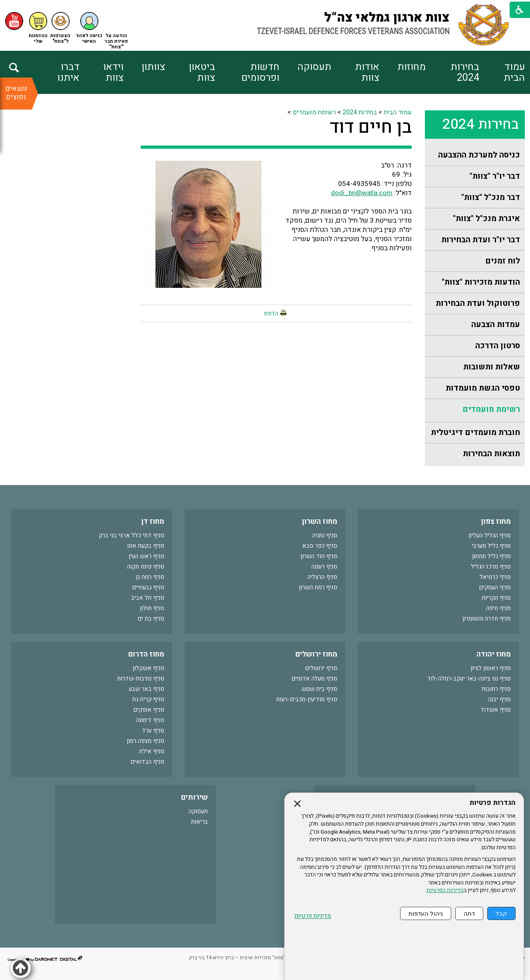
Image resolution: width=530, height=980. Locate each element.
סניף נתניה (325, 535)
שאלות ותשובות (492, 367)
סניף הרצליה (322, 577)
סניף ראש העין (146, 556)
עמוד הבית (514, 72)
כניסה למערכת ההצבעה (479, 155)
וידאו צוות (113, 72)
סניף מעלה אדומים (314, 679)
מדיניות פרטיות (313, 916)
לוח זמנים (503, 261)
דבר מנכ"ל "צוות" (491, 197)
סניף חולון (152, 608)
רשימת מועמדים (491, 409)
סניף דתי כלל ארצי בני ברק (132, 535)
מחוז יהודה (494, 654)
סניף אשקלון (148, 668)
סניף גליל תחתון (491, 556)
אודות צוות (367, 72)
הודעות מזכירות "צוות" (481, 282)
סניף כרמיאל (495, 577)
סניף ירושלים (321, 668)
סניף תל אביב (148, 598)
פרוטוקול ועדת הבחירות (478, 303)
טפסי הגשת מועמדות (483, 388)
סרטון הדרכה (498, 346)
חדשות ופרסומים (260, 72)
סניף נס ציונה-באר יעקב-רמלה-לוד (469, 679)
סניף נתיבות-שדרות (141, 679)
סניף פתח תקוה (146, 567)
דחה (469, 913)
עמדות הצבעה (496, 324)
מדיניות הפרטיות (445, 890)
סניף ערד (153, 731)
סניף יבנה (499, 699)
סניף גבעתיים (148, 587)
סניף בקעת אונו (146, 546)
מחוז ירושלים (316, 654)
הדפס (271, 313)
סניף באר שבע (146, 689)
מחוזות (411, 67)
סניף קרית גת (148, 699)
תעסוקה (314, 67)
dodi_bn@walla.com (362, 193)
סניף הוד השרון (319, 556)
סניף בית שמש (319, 689)
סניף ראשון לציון (491, 668)
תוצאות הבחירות (491, 454)
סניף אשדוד (496, 710)
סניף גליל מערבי (491, 546)
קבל (501, 913)
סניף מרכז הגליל (491, 567)
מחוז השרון (320, 522)
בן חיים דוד (371, 127)
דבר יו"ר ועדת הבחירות (481, 240)
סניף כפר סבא (320, 546)
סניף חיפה (498, 608)
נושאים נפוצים (16, 93)
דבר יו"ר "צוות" (495, 176)
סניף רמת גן (150, 577)
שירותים (194, 797)
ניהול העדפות (426, 913)
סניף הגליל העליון (490, 535)
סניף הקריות (496, 598)
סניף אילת (152, 751)
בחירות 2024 (465, 72)
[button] (89, 28)
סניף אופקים (149, 710)
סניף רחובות (496, 689)
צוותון (153, 67)
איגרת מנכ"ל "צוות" (486, 219)
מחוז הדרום (146, 654)
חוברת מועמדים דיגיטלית (475, 432)
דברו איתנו (68, 72)
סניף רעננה (324, 567)
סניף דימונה (150, 720)
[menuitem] (502, 72)
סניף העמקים (495, 587)
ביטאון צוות (202, 72)
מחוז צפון (496, 522)
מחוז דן (153, 522)
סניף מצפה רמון (145, 741)
